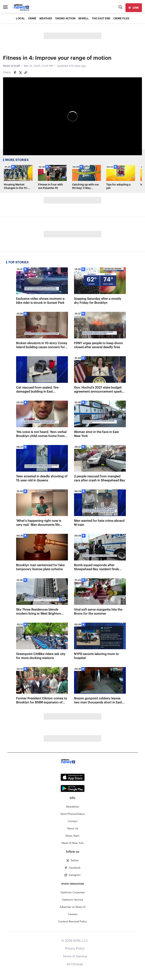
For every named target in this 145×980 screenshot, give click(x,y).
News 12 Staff (11, 66)
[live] (134, 8)
